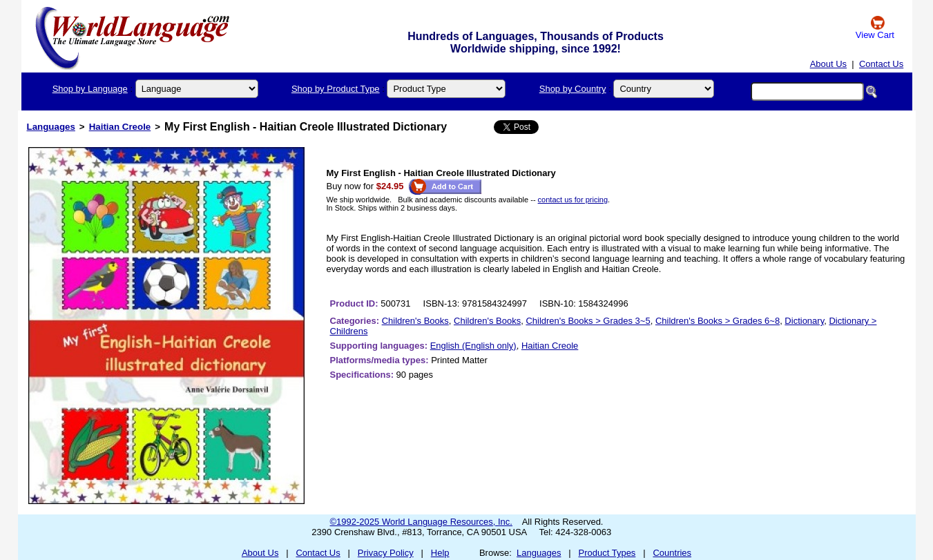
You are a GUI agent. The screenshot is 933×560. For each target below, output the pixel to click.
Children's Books (415, 321)
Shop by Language (90, 89)
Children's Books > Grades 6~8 (718, 321)
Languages (51, 127)
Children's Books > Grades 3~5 (588, 321)
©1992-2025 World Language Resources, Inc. (421, 522)
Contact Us (881, 64)
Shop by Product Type (336, 89)
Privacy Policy (386, 553)
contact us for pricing (573, 200)
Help (440, 553)
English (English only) (473, 346)
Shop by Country (573, 89)
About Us (828, 64)
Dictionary (804, 321)
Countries (672, 553)
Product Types (607, 553)
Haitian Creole (120, 127)
